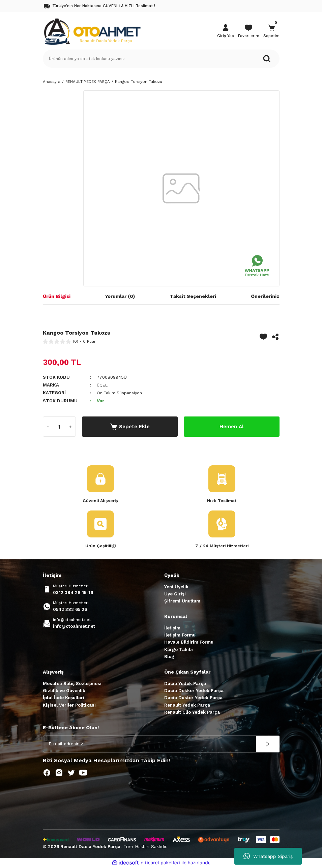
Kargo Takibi (179, 650)
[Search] (161, 59)
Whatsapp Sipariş (268, 856)
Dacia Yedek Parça (185, 684)
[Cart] (271, 32)
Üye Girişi (175, 594)
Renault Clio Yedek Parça (192, 712)
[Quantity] (59, 427)
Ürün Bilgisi (57, 296)
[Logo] (92, 31)
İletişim (172, 628)
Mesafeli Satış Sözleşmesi (72, 684)
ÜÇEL (103, 385)
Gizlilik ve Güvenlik (64, 691)
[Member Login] (226, 32)
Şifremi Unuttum (182, 601)
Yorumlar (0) (120, 296)
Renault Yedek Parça (187, 705)
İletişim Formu (180, 635)
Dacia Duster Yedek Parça (193, 698)
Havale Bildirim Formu (189, 643)
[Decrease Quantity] (48, 427)
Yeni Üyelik (176, 587)
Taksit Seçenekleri (193, 296)
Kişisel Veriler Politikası (69, 705)
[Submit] (268, 744)
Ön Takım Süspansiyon (121, 393)
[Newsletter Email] (161, 744)
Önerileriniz (265, 296)
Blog (169, 657)
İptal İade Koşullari (64, 698)
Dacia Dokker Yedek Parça (194, 691)
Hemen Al (231, 426)
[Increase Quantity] (70, 427)
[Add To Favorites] (263, 337)
